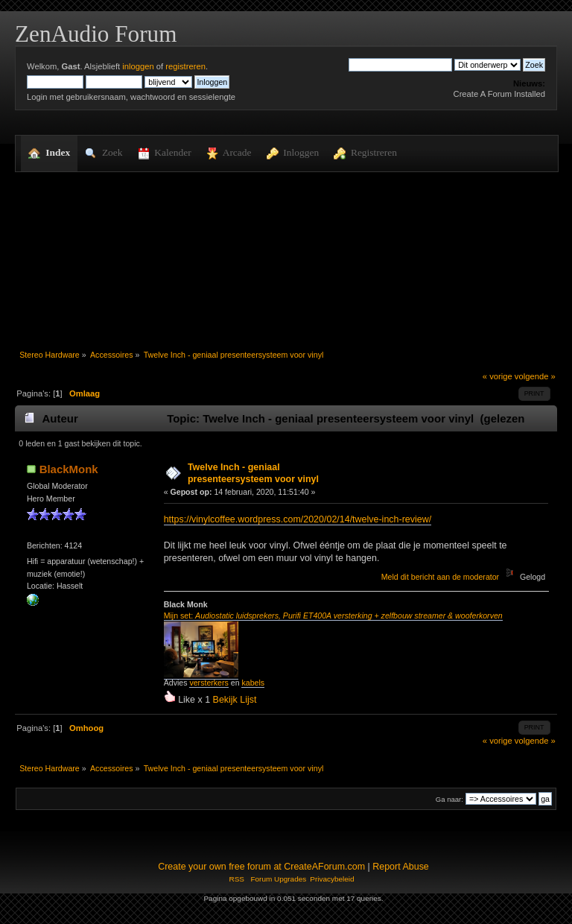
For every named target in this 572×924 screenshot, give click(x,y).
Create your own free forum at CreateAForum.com (261, 867)
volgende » (535, 376)
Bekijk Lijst (235, 700)
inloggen (138, 66)
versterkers (209, 683)
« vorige (498, 376)
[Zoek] (400, 65)
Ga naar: (449, 799)
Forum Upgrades (278, 879)
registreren (185, 66)
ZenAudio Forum (96, 34)
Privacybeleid (332, 879)
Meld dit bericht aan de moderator (440, 577)
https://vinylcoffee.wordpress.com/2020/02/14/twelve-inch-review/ (298, 519)
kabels (253, 683)
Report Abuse (401, 867)
